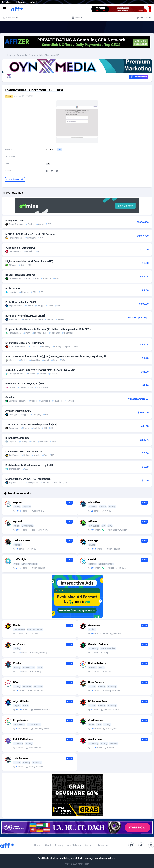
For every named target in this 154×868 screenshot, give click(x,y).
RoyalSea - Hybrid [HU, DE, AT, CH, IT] (25, 316)
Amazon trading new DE (18, 411)
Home (10, 55)
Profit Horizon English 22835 (21, 302)
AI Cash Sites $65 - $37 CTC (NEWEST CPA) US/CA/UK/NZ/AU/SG (40, 370)
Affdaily (34, 2)
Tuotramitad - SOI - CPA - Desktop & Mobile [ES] (31, 424)
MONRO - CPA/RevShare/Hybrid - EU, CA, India (30, 234)
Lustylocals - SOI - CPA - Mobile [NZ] (25, 452)
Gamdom (10, 397)
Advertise (103, 845)
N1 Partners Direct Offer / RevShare (25, 343)
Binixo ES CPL (13, 288)
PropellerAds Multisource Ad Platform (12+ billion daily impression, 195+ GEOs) (48, 329)
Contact (89, 845)
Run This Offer (15, 179)
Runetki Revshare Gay (17, 438)
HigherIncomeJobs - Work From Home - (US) (29, 261)
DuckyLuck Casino (15, 221)
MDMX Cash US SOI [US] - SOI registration (28, 479)
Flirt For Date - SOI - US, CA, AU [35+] (25, 384)
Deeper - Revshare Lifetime (20, 275)
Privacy (59, 845)
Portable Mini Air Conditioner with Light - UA (29, 465)
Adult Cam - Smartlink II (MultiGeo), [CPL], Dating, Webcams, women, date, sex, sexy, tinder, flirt (56, 356)
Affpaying (21, 2)
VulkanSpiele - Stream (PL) (20, 248)
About (48, 845)
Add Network (74, 845)
